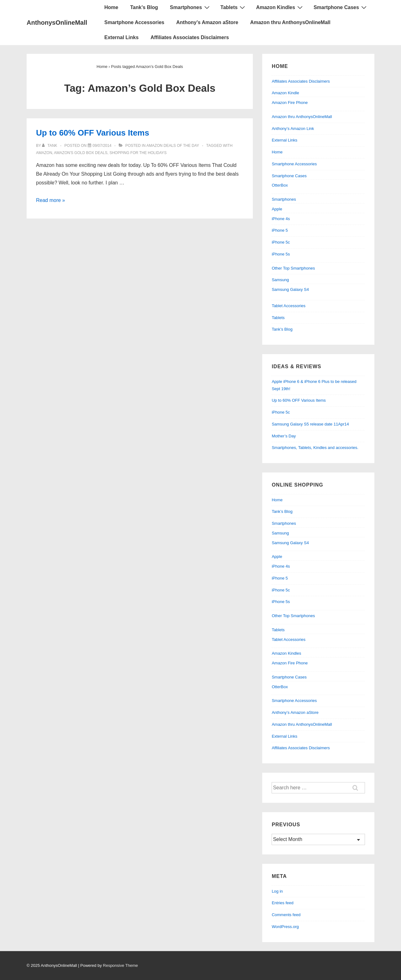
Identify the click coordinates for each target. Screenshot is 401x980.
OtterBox (280, 185)
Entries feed (282, 903)
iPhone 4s (281, 219)
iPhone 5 (280, 230)
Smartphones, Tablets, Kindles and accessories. (315, 448)
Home (111, 7)
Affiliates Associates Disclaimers (190, 37)
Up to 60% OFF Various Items (93, 133)
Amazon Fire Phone (290, 103)
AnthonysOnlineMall (57, 23)
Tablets (234, 7)
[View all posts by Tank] (50, 146)
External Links (121, 37)
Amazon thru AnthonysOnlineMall (290, 22)
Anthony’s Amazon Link (293, 129)
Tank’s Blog (144, 7)
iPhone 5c (281, 242)
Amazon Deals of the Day (173, 146)
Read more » (51, 200)
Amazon (44, 153)
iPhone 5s (281, 254)
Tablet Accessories (289, 306)
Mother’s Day (284, 436)
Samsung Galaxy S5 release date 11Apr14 (310, 424)
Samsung (280, 280)
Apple (277, 209)
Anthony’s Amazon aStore (207, 22)
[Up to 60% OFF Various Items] (102, 146)
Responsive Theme (121, 965)
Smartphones (190, 7)
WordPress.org (285, 927)
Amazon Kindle (285, 93)
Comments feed (286, 915)
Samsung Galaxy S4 (290, 289)
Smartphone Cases (341, 7)
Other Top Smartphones (293, 268)
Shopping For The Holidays (138, 153)
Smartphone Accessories (134, 22)
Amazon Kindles (280, 7)
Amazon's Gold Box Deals (81, 153)
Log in (277, 891)
